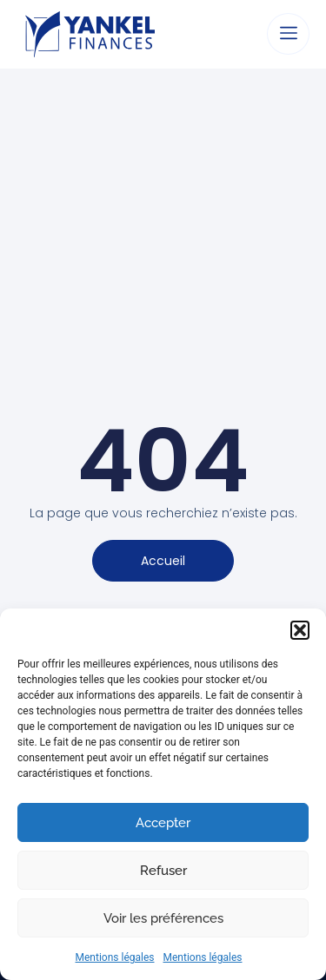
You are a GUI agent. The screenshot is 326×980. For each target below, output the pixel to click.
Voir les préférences (163, 918)
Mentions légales (115, 957)
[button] (300, 630)
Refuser (163, 871)
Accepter (163, 823)
